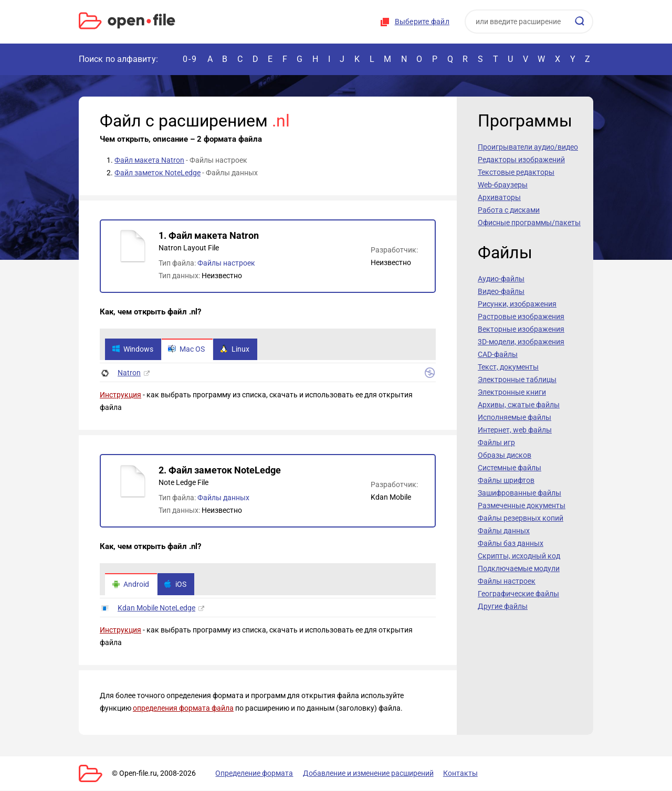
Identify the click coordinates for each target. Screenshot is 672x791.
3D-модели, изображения (521, 342)
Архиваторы (499, 197)
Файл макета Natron (149, 160)
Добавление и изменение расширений (367, 774)
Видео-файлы (501, 291)
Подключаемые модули (519, 568)
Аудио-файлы (501, 279)
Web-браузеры (503, 185)
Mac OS (187, 350)
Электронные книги (512, 392)
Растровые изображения (521, 317)
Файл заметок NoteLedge (157, 173)
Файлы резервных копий (521, 518)
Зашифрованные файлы (519, 493)
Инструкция (120, 395)
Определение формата (254, 774)
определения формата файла (183, 709)
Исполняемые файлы (514, 417)
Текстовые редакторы (516, 172)
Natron (129, 373)
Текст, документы (508, 367)
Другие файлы (503, 606)
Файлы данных (223, 498)
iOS (176, 585)
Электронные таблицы (517, 379)
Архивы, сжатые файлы (519, 405)
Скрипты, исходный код (519, 556)
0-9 (190, 59)
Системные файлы (510, 468)
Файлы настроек (226, 263)
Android (130, 585)
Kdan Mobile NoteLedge (156, 608)
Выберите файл (422, 22)
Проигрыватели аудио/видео (528, 147)
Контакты (458, 774)
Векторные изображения (521, 329)
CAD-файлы (498, 354)
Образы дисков (505, 455)
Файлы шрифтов (506, 480)
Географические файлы (518, 594)
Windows (133, 350)
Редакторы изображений (521, 160)
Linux (235, 350)
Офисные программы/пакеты (529, 223)
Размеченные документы (522, 505)
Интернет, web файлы (515, 430)
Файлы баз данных (511, 543)
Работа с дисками (509, 210)
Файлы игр (496, 442)
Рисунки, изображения (517, 304)
